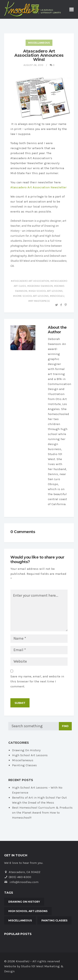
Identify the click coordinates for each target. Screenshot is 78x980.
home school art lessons (32, 296)
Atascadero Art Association (31, 281)
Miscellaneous (39, 43)
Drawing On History (26, 750)
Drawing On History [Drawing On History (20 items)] (24, 902)
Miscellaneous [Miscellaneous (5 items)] (20, 920)
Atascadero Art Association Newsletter (38, 187)
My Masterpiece (40, 301)
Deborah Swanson (41, 286)
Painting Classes (24, 765)
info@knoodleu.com (24, 882)
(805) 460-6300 (20, 877)
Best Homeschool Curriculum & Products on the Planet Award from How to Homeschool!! (42, 813)
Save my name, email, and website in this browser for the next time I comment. (37, 681)
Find (65, 726)
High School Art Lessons (30, 755)
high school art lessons (46, 291)
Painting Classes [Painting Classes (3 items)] (54, 920)
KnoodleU (58, 296)
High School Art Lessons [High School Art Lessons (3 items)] (28, 911)
